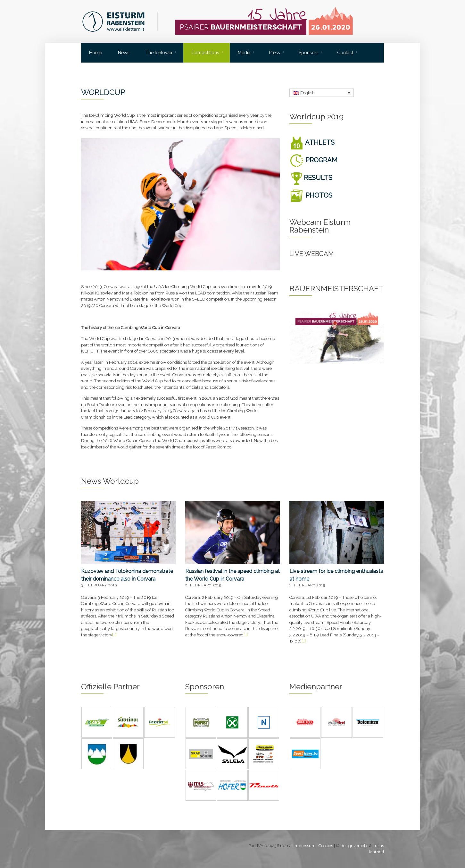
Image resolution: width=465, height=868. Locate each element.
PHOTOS (311, 195)
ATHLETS (312, 142)
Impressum (305, 846)
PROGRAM (313, 160)
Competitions (205, 53)
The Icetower (159, 53)
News (124, 53)
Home (95, 53)
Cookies (326, 846)
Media (244, 53)
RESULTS (311, 178)
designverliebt (354, 846)
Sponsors (309, 53)
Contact (345, 53)
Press (274, 53)
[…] (114, 635)
